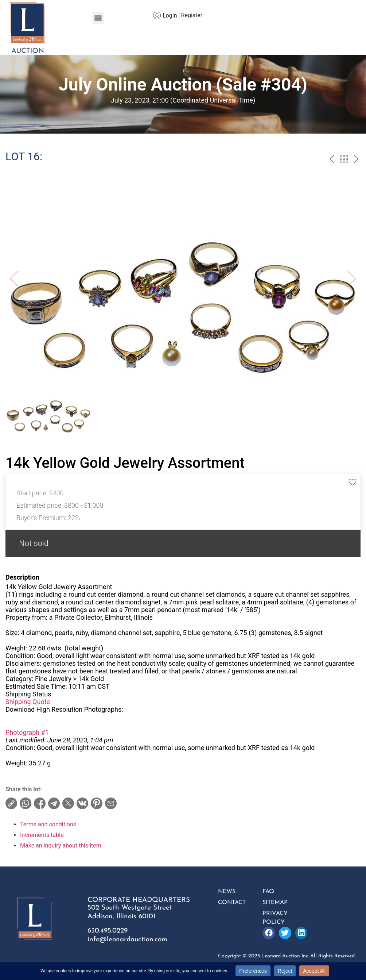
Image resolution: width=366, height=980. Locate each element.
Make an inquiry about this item (61, 846)
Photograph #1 (27, 732)
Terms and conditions (48, 824)
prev (332, 160)
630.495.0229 (108, 931)
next (356, 160)
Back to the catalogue (344, 160)
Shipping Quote (28, 702)
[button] (98, 18)
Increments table (42, 835)
